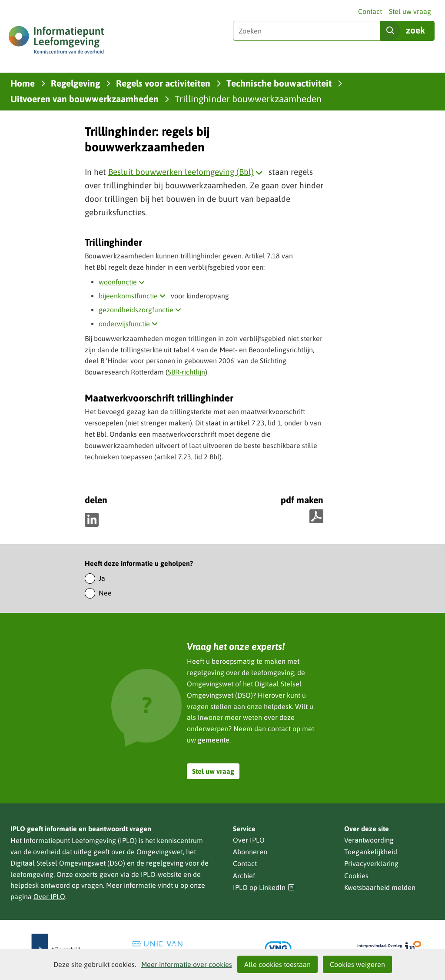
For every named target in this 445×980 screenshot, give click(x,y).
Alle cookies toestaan (277, 964)
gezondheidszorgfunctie (142, 310)
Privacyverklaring (371, 863)
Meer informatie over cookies (187, 964)
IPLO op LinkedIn (264, 888)
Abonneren (250, 852)
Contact (370, 11)
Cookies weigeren (357, 964)
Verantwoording (369, 840)
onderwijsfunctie (130, 324)
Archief (244, 876)
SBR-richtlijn (186, 372)
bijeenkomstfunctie (134, 296)
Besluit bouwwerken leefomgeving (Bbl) (187, 172)
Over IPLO (49, 896)
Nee (105, 593)
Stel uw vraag (410, 11)
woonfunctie (123, 282)
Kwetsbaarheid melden (380, 887)
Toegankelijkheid (371, 852)
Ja (102, 578)
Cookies (356, 876)
